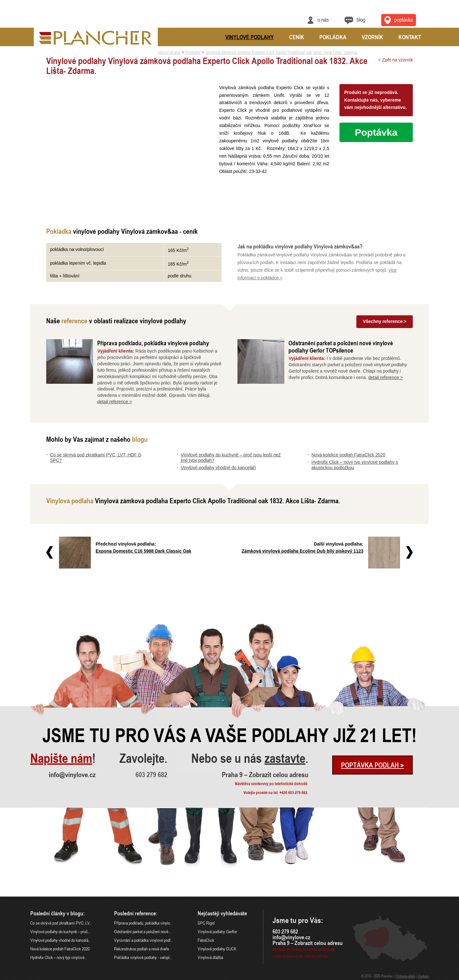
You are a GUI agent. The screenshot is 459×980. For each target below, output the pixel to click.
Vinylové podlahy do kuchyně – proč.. (60, 931)
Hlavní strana (169, 53)
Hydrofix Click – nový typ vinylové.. (58, 957)
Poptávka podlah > (372, 765)
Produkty (193, 53)
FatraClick (206, 940)
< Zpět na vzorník (395, 60)
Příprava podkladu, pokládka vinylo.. (143, 923)
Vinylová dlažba (210, 957)
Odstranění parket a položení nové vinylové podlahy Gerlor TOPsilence (341, 347)
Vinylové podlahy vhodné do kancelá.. (60, 940)
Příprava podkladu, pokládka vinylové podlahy (153, 343)
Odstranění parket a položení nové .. (143, 931)
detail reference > (115, 402)
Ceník (297, 37)
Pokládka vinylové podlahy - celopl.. (143, 957)
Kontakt (410, 37)
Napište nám (61, 758)
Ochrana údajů (405, 976)
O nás (323, 19)
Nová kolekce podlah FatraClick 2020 (348, 455)
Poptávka (376, 132)
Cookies (423, 976)
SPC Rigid (206, 923)
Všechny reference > (385, 321)
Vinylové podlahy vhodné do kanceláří (218, 468)
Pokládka (333, 37)
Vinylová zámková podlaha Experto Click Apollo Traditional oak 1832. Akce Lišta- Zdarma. (282, 53)
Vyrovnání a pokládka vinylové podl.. (143, 940)
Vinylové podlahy (250, 37)
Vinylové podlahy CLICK (217, 949)
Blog (361, 19)
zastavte (285, 758)
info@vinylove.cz (72, 775)
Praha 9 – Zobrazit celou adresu (265, 775)
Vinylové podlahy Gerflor (217, 931)
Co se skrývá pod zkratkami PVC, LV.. (61, 923)
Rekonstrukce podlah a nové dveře (142, 949)
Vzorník (372, 37)
